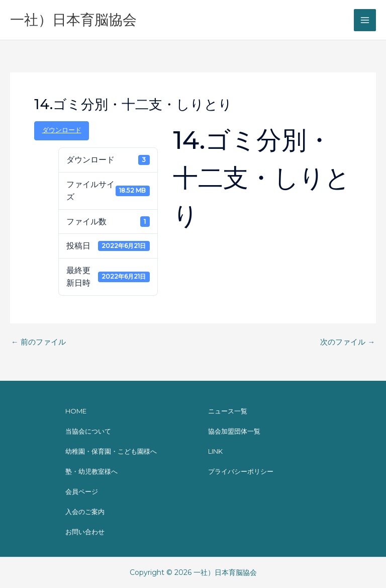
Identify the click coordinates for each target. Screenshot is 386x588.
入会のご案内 (85, 512)
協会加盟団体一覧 (234, 431)
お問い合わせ (85, 532)
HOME (76, 411)
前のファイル (38, 342)
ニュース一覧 (228, 411)
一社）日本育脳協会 (73, 20)
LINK (215, 451)
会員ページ (82, 491)
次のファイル (348, 342)
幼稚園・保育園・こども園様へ (111, 451)
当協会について (88, 431)
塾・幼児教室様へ (91, 471)
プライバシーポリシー (241, 471)
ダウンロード (62, 130)
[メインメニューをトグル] (365, 20)
